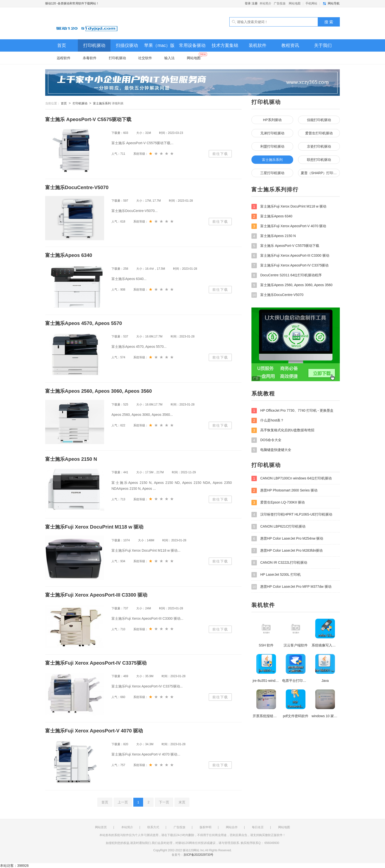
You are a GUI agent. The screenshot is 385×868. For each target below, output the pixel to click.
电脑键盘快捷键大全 (271, 450)
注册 (255, 3)
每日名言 (258, 827)
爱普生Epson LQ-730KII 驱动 (278, 503)
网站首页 (101, 827)
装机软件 (258, 45)
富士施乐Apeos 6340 (272, 216)
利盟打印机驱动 (272, 146)
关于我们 (323, 45)
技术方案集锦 (225, 45)
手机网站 (311, 3)
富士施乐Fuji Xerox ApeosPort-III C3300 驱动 (290, 256)
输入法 (169, 58)
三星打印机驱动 (272, 173)
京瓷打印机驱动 (319, 146)
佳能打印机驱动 (319, 120)
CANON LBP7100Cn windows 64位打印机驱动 (292, 478)
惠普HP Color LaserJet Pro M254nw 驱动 (287, 539)
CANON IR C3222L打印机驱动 (279, 563)
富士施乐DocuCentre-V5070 (277, 295)
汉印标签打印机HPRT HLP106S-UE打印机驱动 (292, 515)
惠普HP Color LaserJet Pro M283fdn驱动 (287, 551)
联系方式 (153, 827)
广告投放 (280, 3)
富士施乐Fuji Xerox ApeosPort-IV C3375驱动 (290, 266)
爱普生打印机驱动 (319, 133)
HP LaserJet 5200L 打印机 (276, 575)
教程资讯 (290, 45)
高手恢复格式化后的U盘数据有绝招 (283, 430)
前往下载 (220, 154)
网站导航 (334, 3)
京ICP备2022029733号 (199, 855)
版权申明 (206, 827)
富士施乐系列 (102, 103)
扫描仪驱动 (127, 45)
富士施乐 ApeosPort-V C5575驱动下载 (285, 246)
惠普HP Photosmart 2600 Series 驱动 (284, 490)
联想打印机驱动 (319, 160)
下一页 (164, 802)
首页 (62, 45)
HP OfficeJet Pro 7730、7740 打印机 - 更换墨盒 (292, 411)
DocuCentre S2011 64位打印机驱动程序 (287, 275)
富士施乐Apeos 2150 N (274, 236)
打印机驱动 (94, 45)
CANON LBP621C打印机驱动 (278, 527)
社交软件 (145, 58)
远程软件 (64, 58)
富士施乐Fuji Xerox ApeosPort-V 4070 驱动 (289, 226)
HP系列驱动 (272, 120)
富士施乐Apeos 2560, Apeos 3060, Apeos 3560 (292, 285)
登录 (248, 3)
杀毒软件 (90, 58)
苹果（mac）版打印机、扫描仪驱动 (160, 47)
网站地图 (295, 3)
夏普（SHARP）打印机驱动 (320, 173)
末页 (182, 802)
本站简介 (265, 3)
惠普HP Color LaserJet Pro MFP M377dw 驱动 (291, 587)
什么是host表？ (268, 420)
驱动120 (102, 23)
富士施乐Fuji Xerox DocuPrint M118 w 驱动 (289, 207)
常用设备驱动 (192, 45)
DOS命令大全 (266, 440)
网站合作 (232, 827)
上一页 (123, 802)
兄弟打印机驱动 (272, 133)
